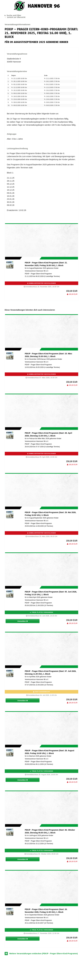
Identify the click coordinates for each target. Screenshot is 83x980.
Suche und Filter (14, 15)
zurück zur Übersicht (16, 17)
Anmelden (22, 621)
